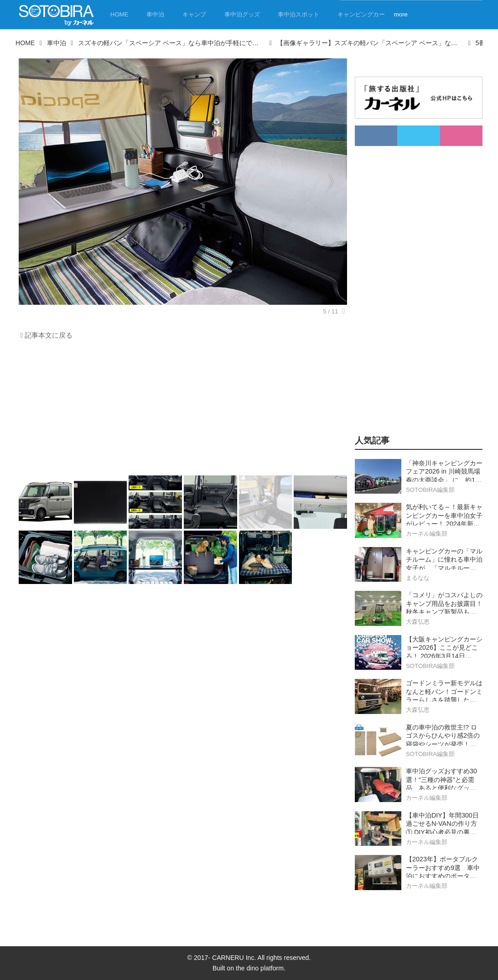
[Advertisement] (181, 410)
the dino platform (260, 968)
